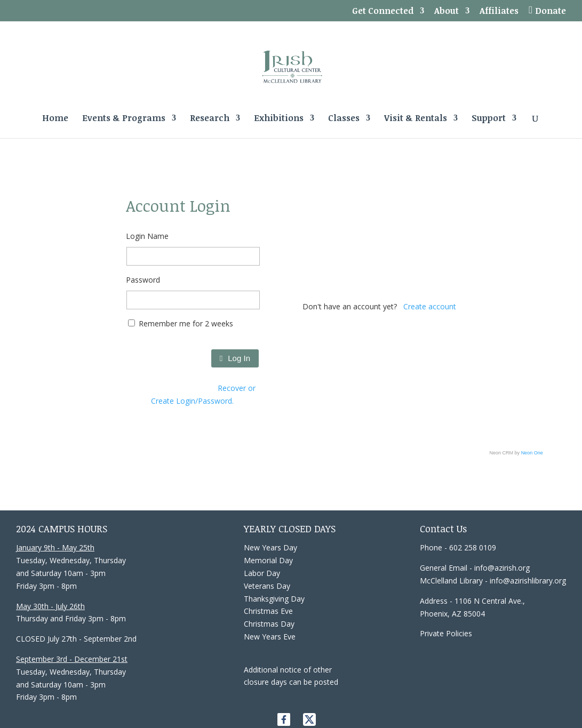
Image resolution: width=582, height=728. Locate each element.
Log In (235, 358)
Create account (430, 306)
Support (489, 119)
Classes (344, 119)
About (447, 11)
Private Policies (446, 633)
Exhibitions (279, 119)
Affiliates (499, 11)
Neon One (532, 453)
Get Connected (383, 11)
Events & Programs (124, 119)
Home (55, 119)
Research (210, 119)
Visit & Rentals (416, 119)
